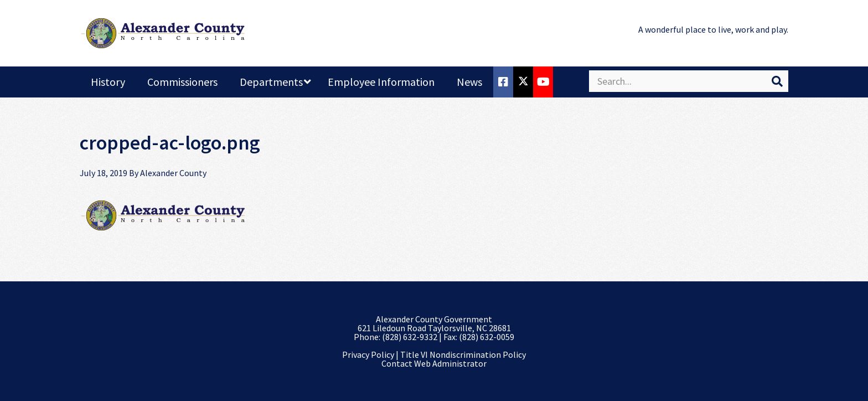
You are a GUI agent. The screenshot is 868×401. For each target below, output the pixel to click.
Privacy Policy (368, 354)
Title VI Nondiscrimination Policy (463, 354)
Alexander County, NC (163, 33)
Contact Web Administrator (434, 363)
